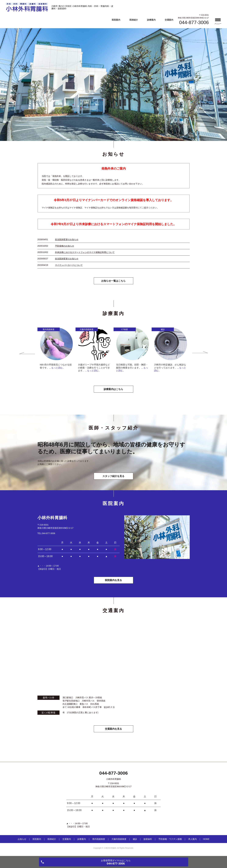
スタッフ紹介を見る (114, 476)
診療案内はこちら (114, 389)
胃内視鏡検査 (99, 839)
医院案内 (116, 20)
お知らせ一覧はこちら (114, 281)
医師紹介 (134, 20)
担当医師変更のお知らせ (67, 239)
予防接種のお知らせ (65, 246)
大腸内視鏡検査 (119, 839)
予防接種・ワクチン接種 (170, 839)
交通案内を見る (114, 729)
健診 (135, 839)
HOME (206, 839)
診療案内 (151, 20)
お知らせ (22, 839)
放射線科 (148, 839)
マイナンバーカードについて (69, 265)
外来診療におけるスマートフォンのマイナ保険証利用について (85, 252)
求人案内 (192, 839)
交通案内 (169, 20)
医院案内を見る (114, 580)
